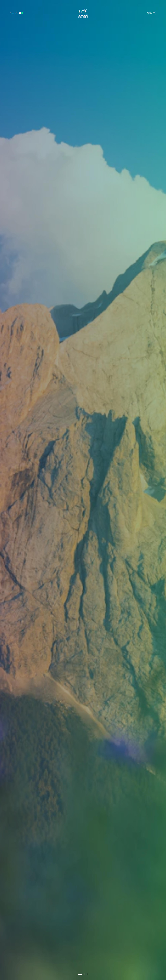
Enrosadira (14, 13)
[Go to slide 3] (87, 974)
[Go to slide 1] (80, 974)
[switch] (21, 13)
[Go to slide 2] (84, 974)
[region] (83, 490)
